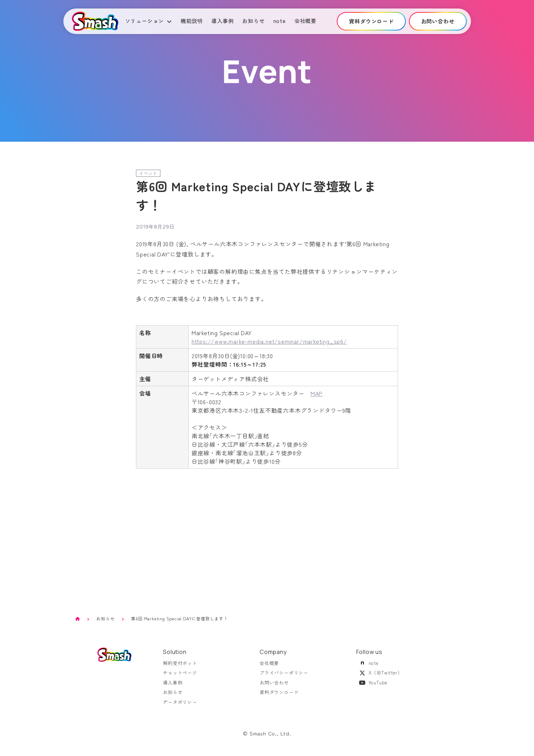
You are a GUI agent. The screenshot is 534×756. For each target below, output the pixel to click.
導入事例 (223, 21)
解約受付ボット (180, 667)
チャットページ (180, 677)
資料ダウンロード (279, 696)
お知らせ (253, 21)
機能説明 (192, 21)
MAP (317, 393)
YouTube (372, 687)
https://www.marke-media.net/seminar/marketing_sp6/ (269, 341)
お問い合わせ (274, 687)
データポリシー (180, 706)
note (280, 21)
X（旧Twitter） (379, 677)
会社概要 (305, 21)
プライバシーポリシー (284, 677)
